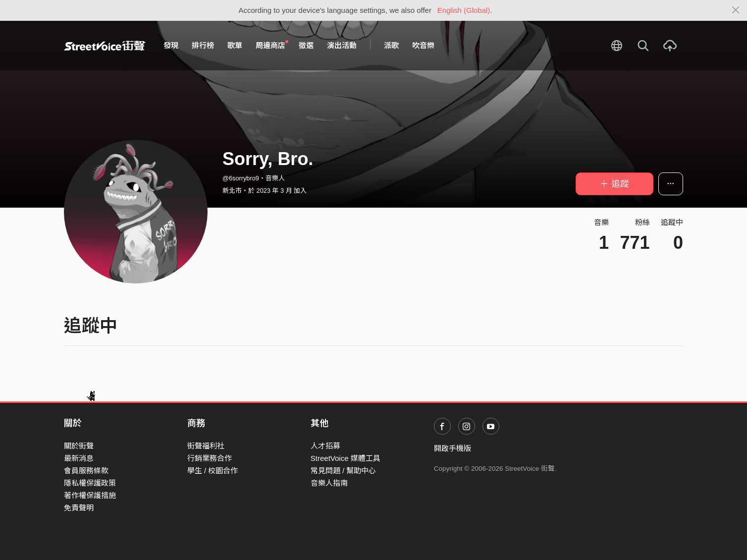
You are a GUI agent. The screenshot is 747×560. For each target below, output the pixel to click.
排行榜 (203, 45)
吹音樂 (423, 45)
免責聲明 (79, 508)
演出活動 (342, 45)
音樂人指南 (329, 483)
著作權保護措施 (90, 495)
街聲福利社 (206, 446)
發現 (171, 45)
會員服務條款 (86, 471)
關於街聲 (79, 446)
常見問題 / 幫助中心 (344, 471)
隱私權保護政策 (90, 483)
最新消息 (79, 458)
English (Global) (464, 10)
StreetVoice (105, 46)
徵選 (306, 45)
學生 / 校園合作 (213, 471)
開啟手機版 (453, 448)
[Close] (736, 10)
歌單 (235, 45)
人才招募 (325, 446)
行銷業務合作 (210, 458)
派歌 (391, 45)
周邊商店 (272, 45)
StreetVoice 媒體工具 (346, 458)
